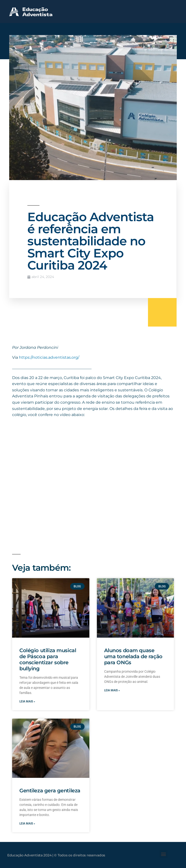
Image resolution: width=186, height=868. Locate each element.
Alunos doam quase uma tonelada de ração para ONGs (133, 656)
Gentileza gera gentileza (50, 791)
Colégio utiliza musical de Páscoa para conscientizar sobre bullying (48, 660)
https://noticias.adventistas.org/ (49, 357)
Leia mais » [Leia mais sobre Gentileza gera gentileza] (27, 824)
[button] (173, 11)
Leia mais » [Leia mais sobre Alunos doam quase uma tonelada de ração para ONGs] (112, 690)
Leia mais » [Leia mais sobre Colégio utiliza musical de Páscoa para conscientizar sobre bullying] (27, 701)
